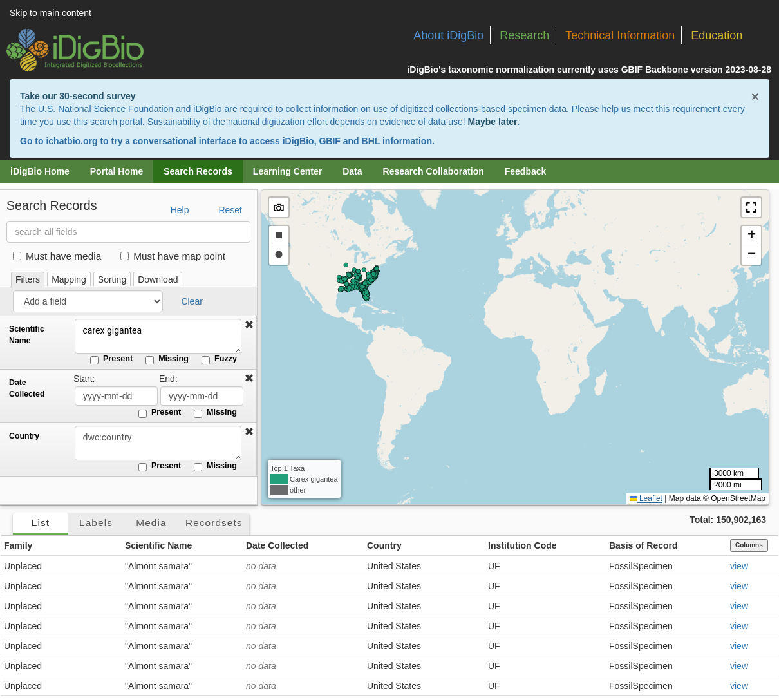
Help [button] (180, 210)
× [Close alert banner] (755, 96)
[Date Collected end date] (202, 396)
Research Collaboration (434, 171)
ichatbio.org (71, 141)
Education (717, 35)
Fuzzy (219, 359)
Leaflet (646, 498)
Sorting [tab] (112, 279)
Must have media (57, 256)
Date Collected (27, 388)
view (739, 566)
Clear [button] (192, 301)
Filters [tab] (28, 279)
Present (111, 359)
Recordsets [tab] (214, 523)
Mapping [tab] (69, 279)
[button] (249, 325)
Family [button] (18, 545)
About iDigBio (448, 35)
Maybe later (493, 122)
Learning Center (287, 171)
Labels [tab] (96, 523)
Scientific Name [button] (158, 545)
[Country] (158, 443)
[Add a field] (88, 301)
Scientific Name (27, 335)
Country (24, 436)
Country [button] (384, 545)
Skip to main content (51, 13)
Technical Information (620, 35)
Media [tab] (151, 523)
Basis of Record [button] (643, 545)
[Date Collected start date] (116, 396)
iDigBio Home (40, 171)
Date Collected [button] (277, 545)
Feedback (526, 171)
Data (352, 171)
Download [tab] (158, 279)
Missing (167, 359)
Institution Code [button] (522, 545)
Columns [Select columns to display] (749, 545)
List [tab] (41, 523)
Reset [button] (230, 210)
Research (524, 35)
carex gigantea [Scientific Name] (158, 336)
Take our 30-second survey (78, 96)
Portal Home (117, 171)
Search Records (198, 171)
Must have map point (173, 256)
